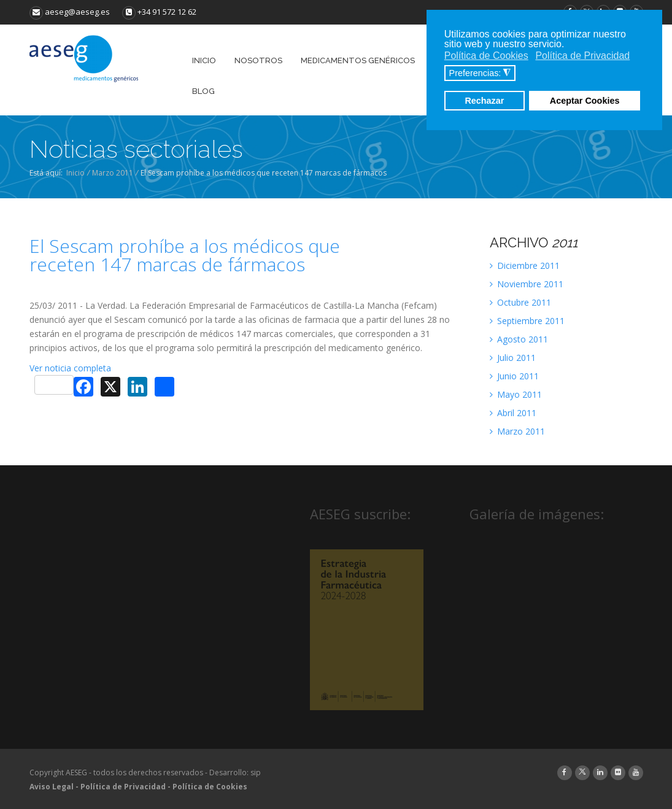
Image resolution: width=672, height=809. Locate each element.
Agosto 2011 (519, 339)
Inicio (75, 173)
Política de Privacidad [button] (582, 56)
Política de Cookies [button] (486, 56)
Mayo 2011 (516, 394)
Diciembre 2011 (525, 265)
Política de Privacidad (123, 787)
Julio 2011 (513, 358)
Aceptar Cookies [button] (585, 101)
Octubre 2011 (520, 302)
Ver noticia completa (70, 368)
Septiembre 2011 (527, 321)
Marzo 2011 (113, 173)
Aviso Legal (52, 787)
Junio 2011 (514, 376)
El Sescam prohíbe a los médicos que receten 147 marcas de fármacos (185, 255)
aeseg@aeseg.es (70, 12)
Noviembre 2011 (527, 284)
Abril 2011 (513, 413)
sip (256, 772)
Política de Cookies (210, 787)
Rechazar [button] (484, 101)
